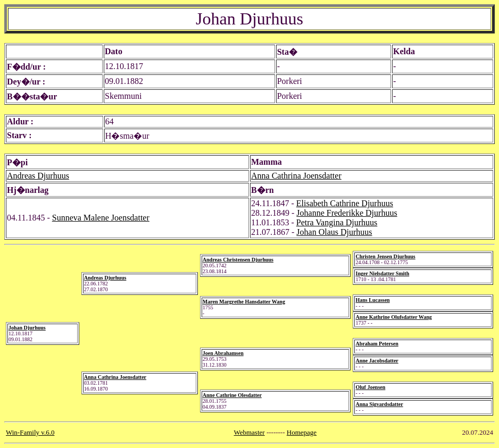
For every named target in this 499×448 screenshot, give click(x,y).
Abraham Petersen (377, 344)
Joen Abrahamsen (223, 353)
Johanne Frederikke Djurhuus (347, 213)
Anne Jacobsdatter (377, 361)
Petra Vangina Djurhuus (337, 222)
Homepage (302, 432)
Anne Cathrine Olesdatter (232, 395)
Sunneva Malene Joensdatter (101, 218)
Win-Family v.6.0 (30, 432)
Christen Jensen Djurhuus (385, 256)
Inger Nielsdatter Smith (382, 273)
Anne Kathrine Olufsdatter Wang (393, 317)
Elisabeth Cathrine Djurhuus (345, 203)
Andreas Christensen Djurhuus (238, 260)
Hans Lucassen (372, 300)
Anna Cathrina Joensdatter (296, 176)
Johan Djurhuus (27, 328)
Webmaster (249, 432)
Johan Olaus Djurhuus (334, 232)
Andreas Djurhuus (38, 176)
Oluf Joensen (370, 387)
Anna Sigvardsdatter (379, 404)
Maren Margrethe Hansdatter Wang (244, 302)
